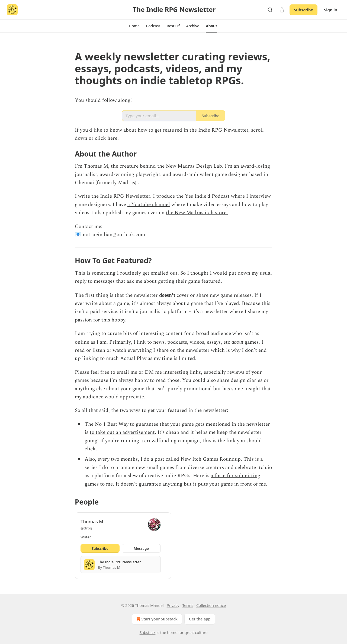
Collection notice (211, 605)
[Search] (270, 10)
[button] (134, 26)
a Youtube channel (149, 205)
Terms (188, 605)
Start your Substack (156, 619)
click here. (107, 138)
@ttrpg (86, 528)
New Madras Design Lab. (195, 166)
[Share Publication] (282, 10)
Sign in (331, 10)
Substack (148, 632)
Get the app (200, 619)
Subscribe (303, 10)
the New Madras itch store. (197, 213)
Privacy (173, 605)
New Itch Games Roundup (211, 459)
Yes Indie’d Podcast (208, 196)
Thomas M (92, 521)
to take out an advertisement (122, 432)
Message (141, 548)
